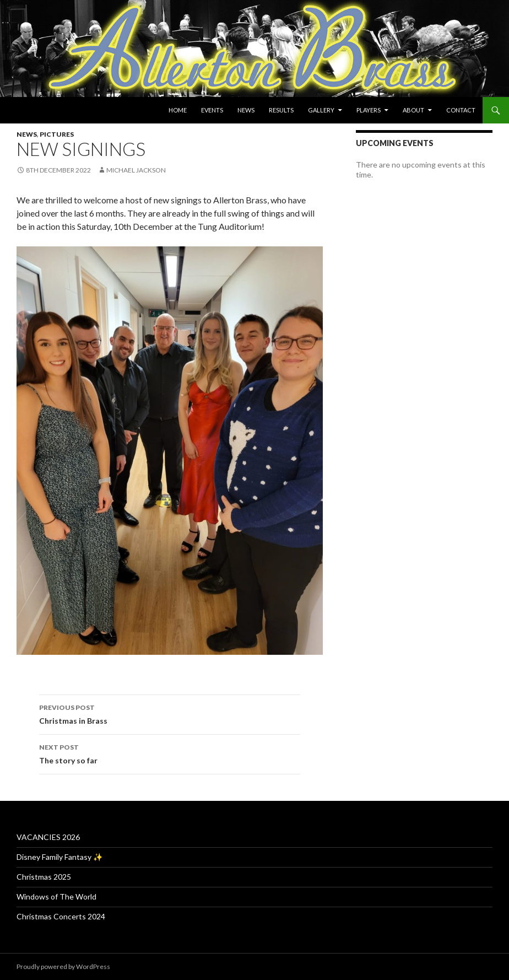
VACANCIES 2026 (48, 837)
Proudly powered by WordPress (63, 966)
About (413, 110)
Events (212, 110)
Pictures (57, 134)
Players (369, 110)
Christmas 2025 (44, 877)
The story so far (170, 753)
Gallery (321, 110)
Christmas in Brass (170, 713)
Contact (461, 110)
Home (178, 110)
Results (281, 110)
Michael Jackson (136, 170)
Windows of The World (56, 896)
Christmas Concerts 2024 (61, 916)
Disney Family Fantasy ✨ (59, 857)
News (246, 110)
